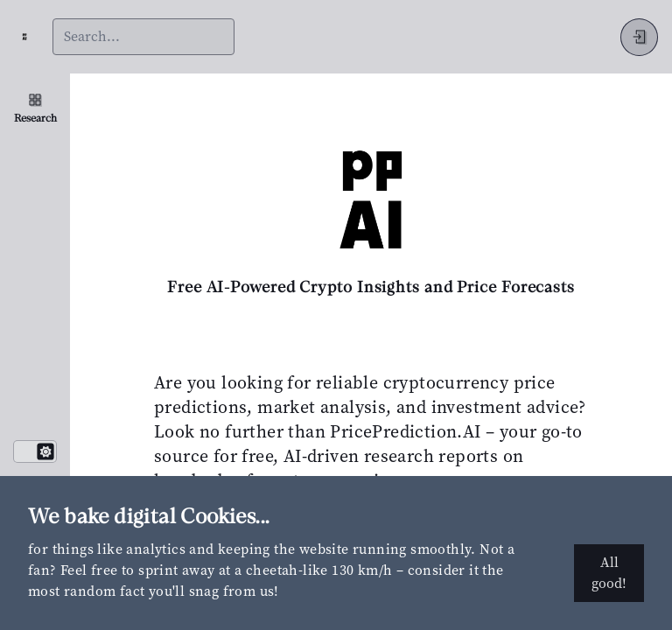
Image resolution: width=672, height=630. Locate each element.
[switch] (35, 451)
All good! (609, 573)
